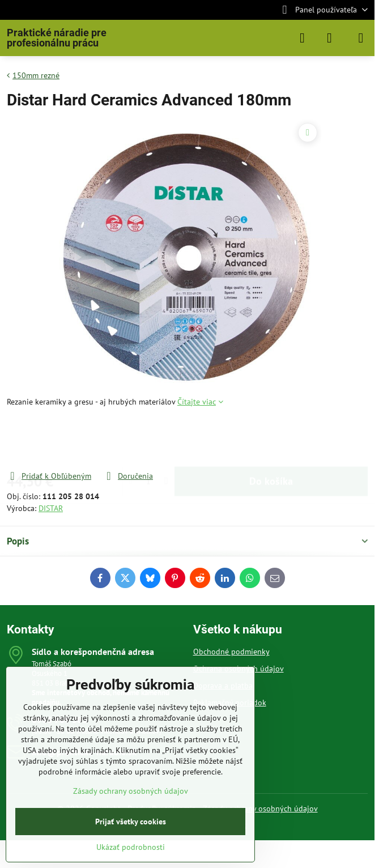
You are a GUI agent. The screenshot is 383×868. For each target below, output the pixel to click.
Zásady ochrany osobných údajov (260, 809)
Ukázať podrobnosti (131, 847)
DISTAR (51, 508)
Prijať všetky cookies (131, 822)
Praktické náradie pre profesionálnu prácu (57, 38)
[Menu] (361, 38)
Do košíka (271, 439)
